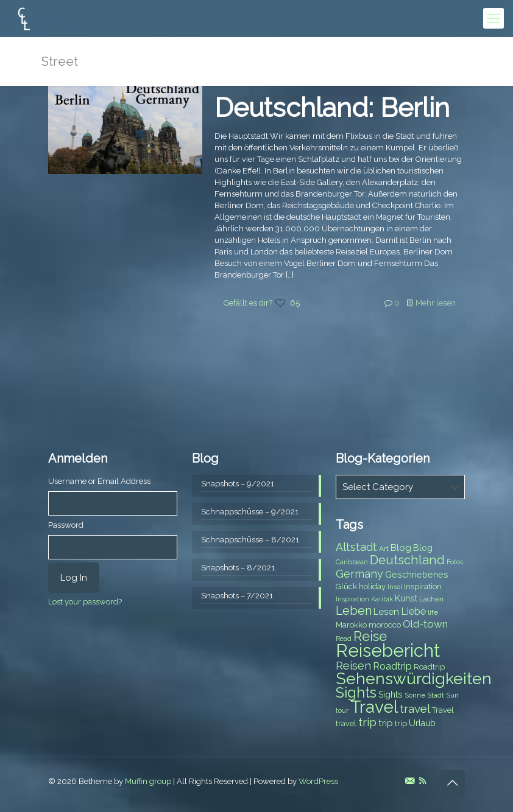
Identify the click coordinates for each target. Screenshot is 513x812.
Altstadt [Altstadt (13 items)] (356, 547)
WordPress (318, 781)
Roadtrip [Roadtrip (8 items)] (429, 667)
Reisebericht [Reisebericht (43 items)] (388, 650)
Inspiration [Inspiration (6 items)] (352, 599)
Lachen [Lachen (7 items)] (431, 599)
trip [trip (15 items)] (367, 722)
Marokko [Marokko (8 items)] (351, 625)
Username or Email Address (99, 481)
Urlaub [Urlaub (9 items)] (422, 723)
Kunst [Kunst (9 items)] (406, 598)
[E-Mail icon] (410, 781)
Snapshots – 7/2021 (237, 596)
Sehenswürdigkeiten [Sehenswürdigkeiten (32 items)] (414, 678)
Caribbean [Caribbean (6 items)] (352, 562)
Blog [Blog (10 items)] (401, 548)
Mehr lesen (436, 303)
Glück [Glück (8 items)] (346, 586)
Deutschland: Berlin (332, 108)
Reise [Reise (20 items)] (370, 636)
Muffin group (148, 781)
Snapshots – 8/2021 (238, 568)
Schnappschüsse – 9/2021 (250, 512)
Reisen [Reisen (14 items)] (353, 666)
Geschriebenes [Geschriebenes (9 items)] (417, 575)
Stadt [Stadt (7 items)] (436, 695)
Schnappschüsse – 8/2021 (250, 540)
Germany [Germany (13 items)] (359, 574)
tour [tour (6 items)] (342, 710)
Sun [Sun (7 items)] (452, 695)
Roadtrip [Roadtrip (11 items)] (392, 666)
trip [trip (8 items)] (401, 723)
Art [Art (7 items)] (384, 548)
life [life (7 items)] (433, 612)
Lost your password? (85, 602)
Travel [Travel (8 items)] (443, 710)
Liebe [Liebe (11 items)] (413, 611)
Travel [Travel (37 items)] (374, 707)
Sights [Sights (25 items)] (356, 693)
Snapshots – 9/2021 (238, 484)
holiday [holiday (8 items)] (372, 586)
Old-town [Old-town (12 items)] (425, 624)
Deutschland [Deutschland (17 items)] (407, 560)
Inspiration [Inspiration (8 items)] (423, 586)
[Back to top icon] (452, 783)
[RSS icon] (423, 781)
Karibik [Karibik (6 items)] (382, 599)
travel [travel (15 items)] (415, 709)
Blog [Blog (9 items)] (423, 548)
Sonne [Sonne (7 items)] (415, 695)
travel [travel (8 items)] (346, 723)
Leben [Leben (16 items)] (354, 611)
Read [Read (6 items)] (344, 639)
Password (66, 525)
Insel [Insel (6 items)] (395, 587)
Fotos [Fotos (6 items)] (455, 562)
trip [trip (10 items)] (386, 723)
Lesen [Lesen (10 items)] (386, 612)
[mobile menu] (494, 18)
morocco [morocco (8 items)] (385, 625)
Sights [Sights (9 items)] (391, 695)
